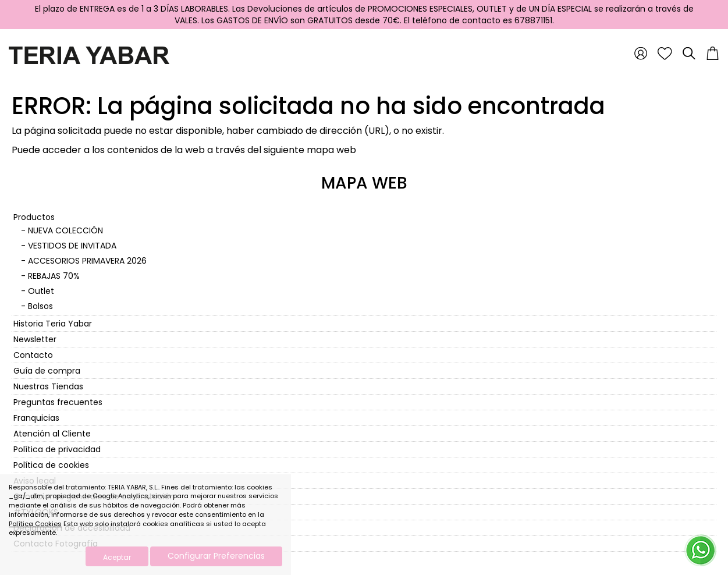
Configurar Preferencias (216, 556)
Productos (34, 217)
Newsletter (35, 339)
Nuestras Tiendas (48, 386)
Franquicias (36, 418)
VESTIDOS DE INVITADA (72, 246)
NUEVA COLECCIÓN (65, 230)
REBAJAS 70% (54, 276)
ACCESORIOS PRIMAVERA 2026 (87, 261)
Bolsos (40, 306)
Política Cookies (35, 524)
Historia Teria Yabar (53, 324)
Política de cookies (51, 465)
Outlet (41, 291)
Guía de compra (47, 371)
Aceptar (117, 557)
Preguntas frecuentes (58, 402)
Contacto (33, 355)
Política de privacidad (57, 449)
